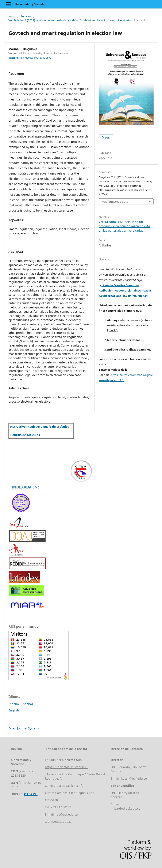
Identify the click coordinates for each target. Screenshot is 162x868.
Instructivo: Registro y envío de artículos (39, 427)
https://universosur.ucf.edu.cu (67, 767)
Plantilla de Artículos (25, 435)
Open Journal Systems (24, 728)
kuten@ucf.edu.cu (134, 778)
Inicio (12, 16)
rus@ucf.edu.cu (67, 814)
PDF (107, 138)
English (14, 710)
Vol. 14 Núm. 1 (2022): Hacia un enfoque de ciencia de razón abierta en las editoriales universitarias (70, 20)
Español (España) (21, 704)
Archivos (26, 16)
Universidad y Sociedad (30, 4)
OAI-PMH (31, 794)
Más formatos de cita (115, 202)
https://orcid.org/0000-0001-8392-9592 (30, 58)
